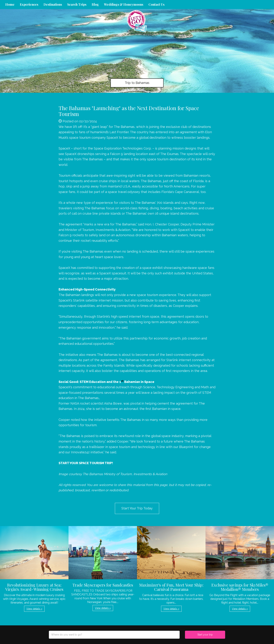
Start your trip (205, 635)
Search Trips (77, 4)
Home (10, 4)
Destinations (53, 4)
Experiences (29, 4)
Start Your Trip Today (137, 508)
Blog (95, 4)
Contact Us (156, 4)
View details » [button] (34, 609)
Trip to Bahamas (137, 83)
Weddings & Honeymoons (124, 4)
